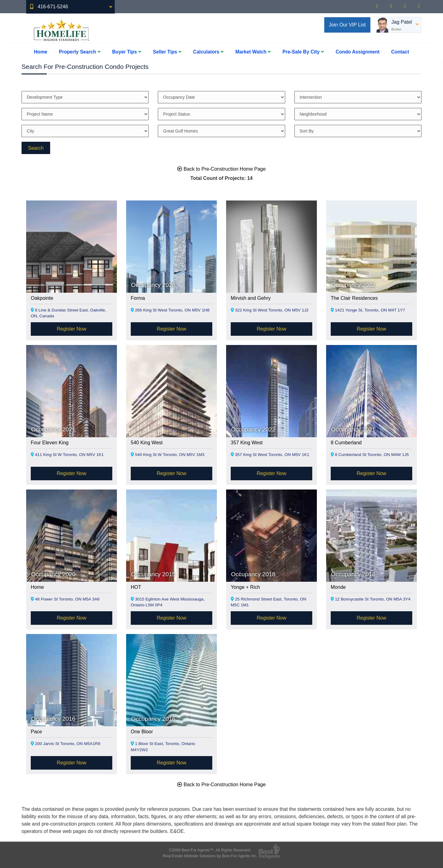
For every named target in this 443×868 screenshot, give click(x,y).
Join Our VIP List (347, 25)
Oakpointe (42, 298)
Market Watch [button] (253, 52)
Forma (138, 298)
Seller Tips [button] (167, 52)
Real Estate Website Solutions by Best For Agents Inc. (210, 856)
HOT (136, 587)
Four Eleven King (50, 443)
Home (40, 52)
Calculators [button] (208, 52)
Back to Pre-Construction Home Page (221, 169)
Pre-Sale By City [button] (303, 52)
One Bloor (142, 732)
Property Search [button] (80, 52)
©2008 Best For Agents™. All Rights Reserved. (210, 850)
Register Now (71, 329)
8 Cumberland (346, 443)
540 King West (147, 443)
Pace (36, 732)
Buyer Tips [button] (127, 52)
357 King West (247, 443)
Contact (400, 52)
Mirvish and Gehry (251, 298)
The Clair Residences (354, 298)
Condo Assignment (358, 52)
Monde (338, 587)
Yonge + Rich (245, 587)
